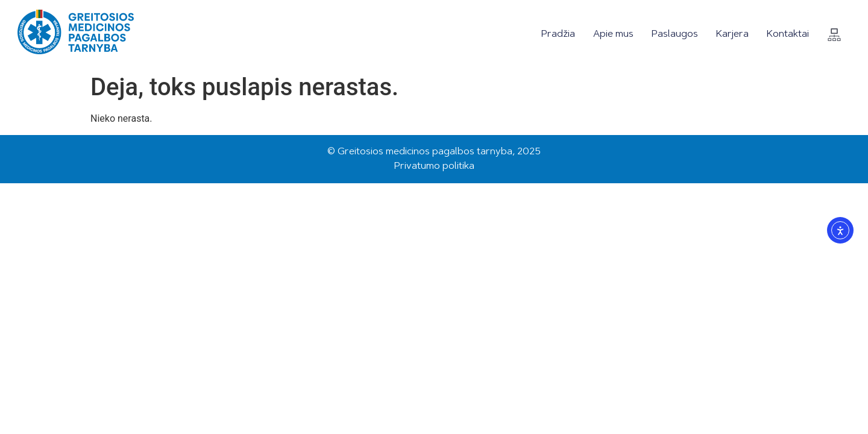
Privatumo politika (434, 166)
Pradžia (558, 34)
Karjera (732, 34)
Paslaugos (675, 34)
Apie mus (613, 34)
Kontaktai (788, 34)
